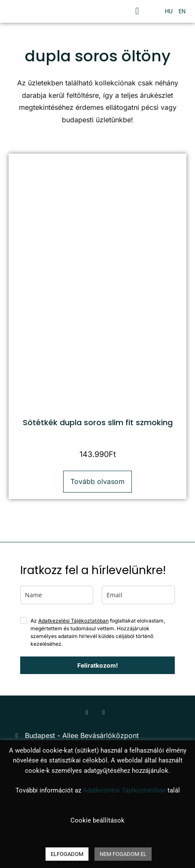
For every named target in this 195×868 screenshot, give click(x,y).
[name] (57, 595)
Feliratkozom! (98, 665)
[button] (137, 11)
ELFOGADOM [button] (67, 854)
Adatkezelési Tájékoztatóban (73, 621)
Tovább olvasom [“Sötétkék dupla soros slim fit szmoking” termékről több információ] (97, 481)
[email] (138, 595)
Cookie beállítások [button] (97, 820)
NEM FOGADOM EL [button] (123, 854)
